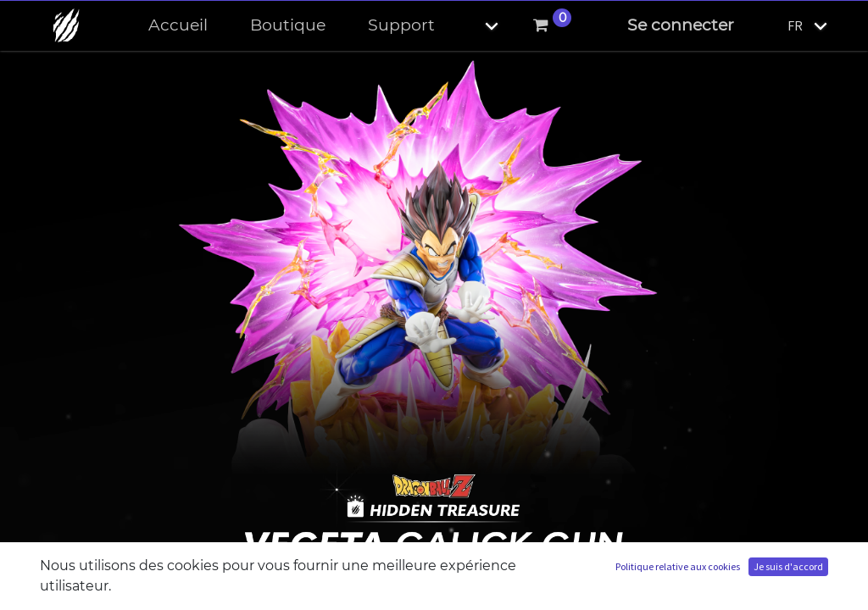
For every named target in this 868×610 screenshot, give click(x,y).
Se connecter (681, 25)
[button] (477, 26)
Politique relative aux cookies (678, 566)
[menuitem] (178, 26)
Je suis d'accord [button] (788, 566)
